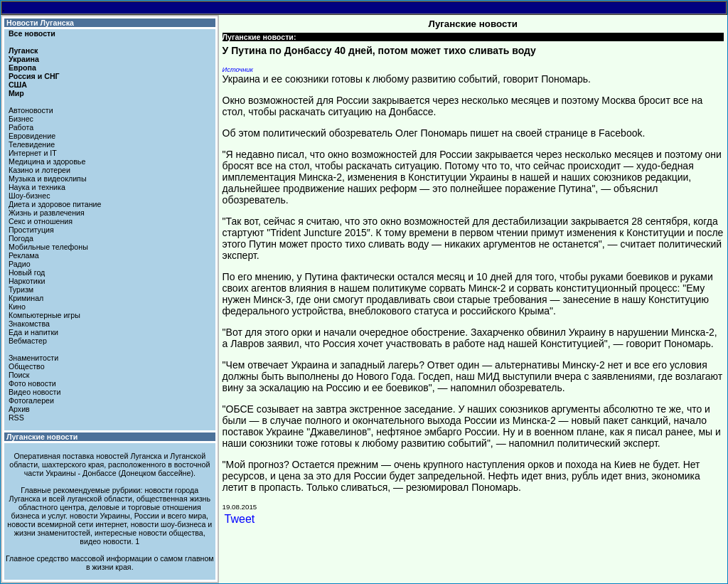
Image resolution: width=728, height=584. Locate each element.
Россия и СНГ (34, 76)
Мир (16, 93)
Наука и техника (37, 187)
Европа (22, 68)
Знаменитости (33, 358)
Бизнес (21, 119)
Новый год (27, 272)
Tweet (240, 519)
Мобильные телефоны (48, 247)
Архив (19, 409)
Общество (27, 366)
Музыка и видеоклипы (48, 179)
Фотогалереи (31, 400)
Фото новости (32, 383)
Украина (24, 59)
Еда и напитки (33, 332)
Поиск (19, 375)
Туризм (21, 290)
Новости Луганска (40, 23)
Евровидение (32, 136)
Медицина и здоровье (47, 161)
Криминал (26, 298)
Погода (21, 238)
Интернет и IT (33, 153)
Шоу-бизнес (30, 196)
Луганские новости (42, 437)
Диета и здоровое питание (55, 204)
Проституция (31, 230)
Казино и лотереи (39, 170)
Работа (21, 127)
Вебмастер (28, 341)
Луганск (23, 51)
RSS (16, 418)
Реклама (24, 255)
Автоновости (31, 110)
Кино (17, 307)
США (18, 85)
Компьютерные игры (44, 315)
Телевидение (32, 144)
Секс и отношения (41, 221)
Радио (20, 264)
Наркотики (27, 281)
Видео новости (35, 392)
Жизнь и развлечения (47, 213)
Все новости (32, 33)
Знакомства (29, 324)
